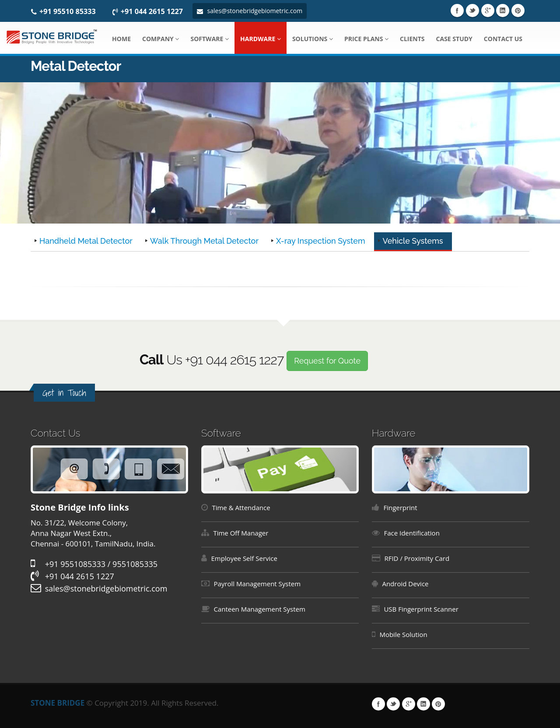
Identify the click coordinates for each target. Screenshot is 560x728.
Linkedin (503, 10)
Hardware (261, 39)
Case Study (454, 39)
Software (210, 39)
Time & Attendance (241, 507)
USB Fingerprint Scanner (421, 609)
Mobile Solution (403, 634)
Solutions (313, 39)
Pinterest (518, 10)
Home (121, 39)
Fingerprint (400, 507)
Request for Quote (327, 361)
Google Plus (488, 10)
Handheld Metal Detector (86, 241)
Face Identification (411, 533)
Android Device (405, 584)
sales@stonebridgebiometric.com (250, 11)
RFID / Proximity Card (417, 558)
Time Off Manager (241, 533)
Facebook (457, 10)
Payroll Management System (257, 584)
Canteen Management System (259, 609)
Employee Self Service (244, 558)
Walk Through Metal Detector (204, 241)
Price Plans (366, 39)
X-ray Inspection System (321, 241)
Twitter (472, 10)
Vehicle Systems (413, 241)
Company (161, 39)
